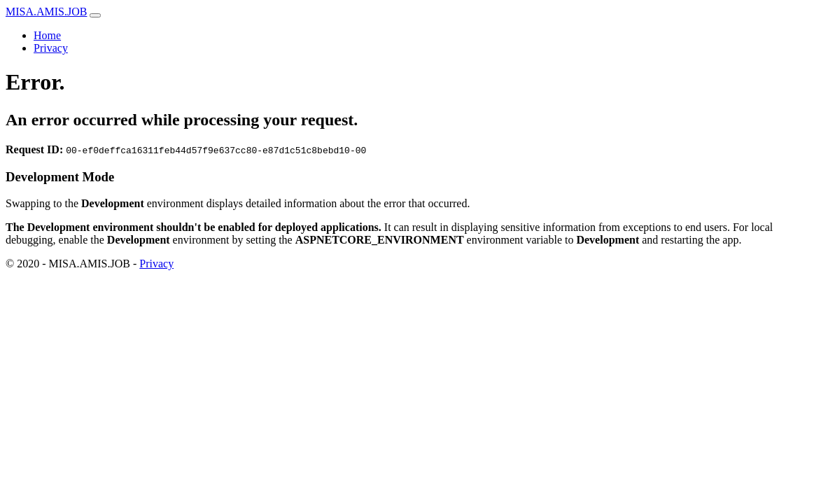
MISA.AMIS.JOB (46, 12)
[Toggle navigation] (95, 15)
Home (47, 35)
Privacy (51, 48)
